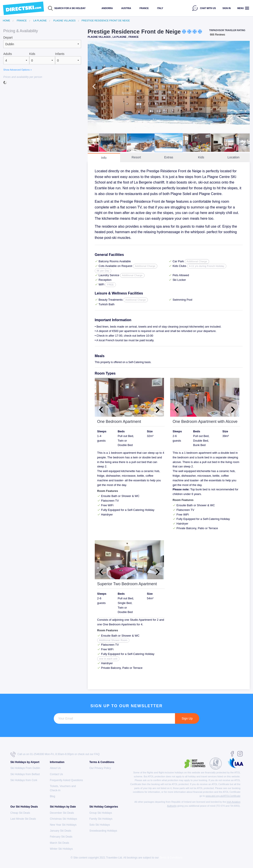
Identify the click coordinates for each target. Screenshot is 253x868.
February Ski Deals (61, 837)
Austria (126, 8)
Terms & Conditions (102, 762)
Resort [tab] (136, 157)
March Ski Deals (59, 843)
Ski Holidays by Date (63, 807)
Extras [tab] (169, 157)
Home (7, 21)
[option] (169, 86)
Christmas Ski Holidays (63, 819)
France (144, 8)
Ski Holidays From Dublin (25, 768)
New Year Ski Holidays (63, 825)
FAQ (97, 754)
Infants (60, 54)
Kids (32, 54)
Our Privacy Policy (100, 768)
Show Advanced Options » (18, 70)
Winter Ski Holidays (61, 849)
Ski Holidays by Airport (25, 762)
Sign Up (187, 718)
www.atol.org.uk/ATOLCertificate (223, 796)
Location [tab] (233, 157)
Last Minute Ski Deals (23, 819)
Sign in (227, 8)
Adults (8, 54)
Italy (160, 8)
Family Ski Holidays (101, 819)
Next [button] (243, 86)
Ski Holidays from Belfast (25, 774)
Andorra (107, 8)
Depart (8, 37)
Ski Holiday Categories (104, 807)
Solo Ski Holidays (100, 825)
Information (57, 762)
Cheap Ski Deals (20, 813)
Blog (52, 796)
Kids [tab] (201, 157)
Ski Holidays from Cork (24, 780)
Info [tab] (104, 158)
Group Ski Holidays (101, 813)
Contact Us (56, 774)
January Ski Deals (60, 831)
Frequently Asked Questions (66, 780)
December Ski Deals (62, 813)
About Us (55, 768)
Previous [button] (94, 86)
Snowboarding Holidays (103, 831)
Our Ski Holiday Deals (24, 807)
